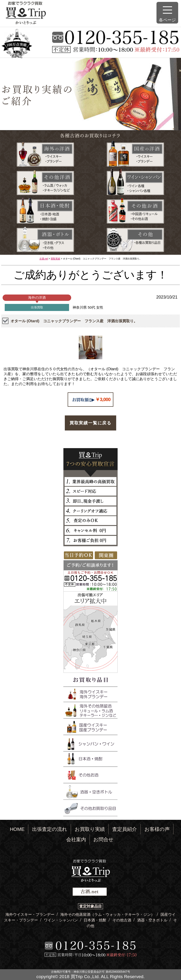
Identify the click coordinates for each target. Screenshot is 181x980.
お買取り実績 (90, 829)
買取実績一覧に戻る (90, 423)
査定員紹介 (125, 829)
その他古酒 (122, 920)
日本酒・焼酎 (95, 920)
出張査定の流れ (50, 829)
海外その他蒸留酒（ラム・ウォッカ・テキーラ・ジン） (108, 914)
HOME (17, 829)
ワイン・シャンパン (61, 920)
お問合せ (103, 839)
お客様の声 (157, 829)
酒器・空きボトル (153, 920)
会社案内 (76, 839)
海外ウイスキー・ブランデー (30, 914)
